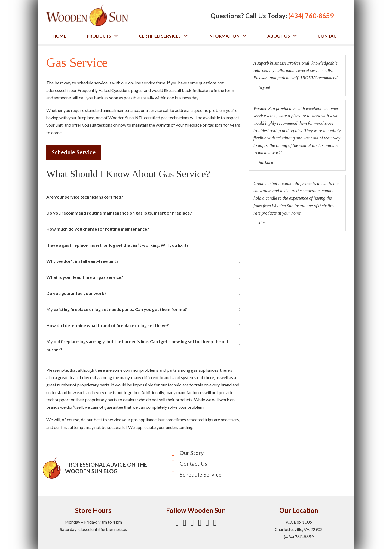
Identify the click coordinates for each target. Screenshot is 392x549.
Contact (329, 36)
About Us (279, 36)
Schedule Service (74, 152)
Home (59, 36)
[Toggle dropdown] (116, 36)
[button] (143, 197)
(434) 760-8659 (311, 16)
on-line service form (147, 83)
